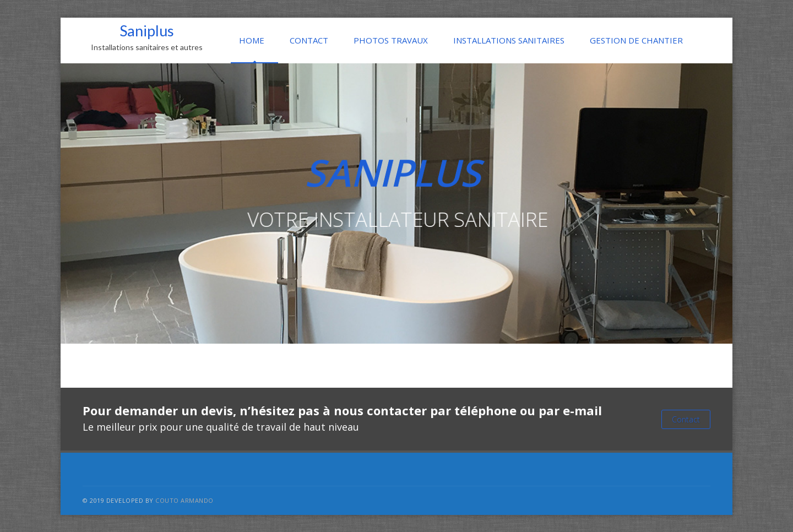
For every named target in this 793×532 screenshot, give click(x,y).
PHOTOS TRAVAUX (391, 40)
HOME (252, 40)
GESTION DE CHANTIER (636, 40)
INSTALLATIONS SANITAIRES (509, 40)
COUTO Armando (184, 500)
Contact (686, 419)
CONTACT (309, 40)
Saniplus (147, 37)
